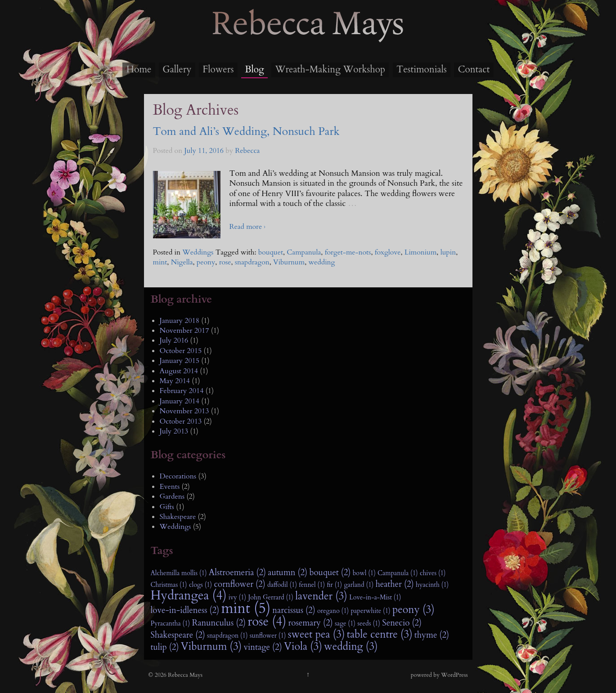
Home (139, 69)
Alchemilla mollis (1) (179, 573)
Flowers (218, 69)
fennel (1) (312, 585)
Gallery (177, 69)
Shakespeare (178, 517)
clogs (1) (200, 585)
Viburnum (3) (211, 647)
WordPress (454, 675)
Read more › (247, 227)
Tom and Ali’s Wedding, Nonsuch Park (246, 132)
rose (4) (267, 622)
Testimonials (422, 69)
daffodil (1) (282, 585)
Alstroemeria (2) (237, 572)
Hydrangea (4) (189, 596)
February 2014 (182, 391)
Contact (474, 69)
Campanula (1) (398, 573)
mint (160, 262)
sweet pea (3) (317, 635)
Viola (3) (303, 647)
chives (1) (433, 573)
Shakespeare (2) (178, 635)
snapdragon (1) (227, 636)
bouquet (271, 252)
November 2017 (184, 331)
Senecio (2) (402, 623)
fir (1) (334, 585)
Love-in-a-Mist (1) (375, 597)
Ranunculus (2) (219, 623)
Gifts (167, 507)
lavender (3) (321, 596)
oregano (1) (333, 611)
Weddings (198, 252)
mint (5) (246, 608)
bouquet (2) (330, 572)
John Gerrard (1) (271, 597)
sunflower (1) (268, 636)
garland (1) (359, 585)
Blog (254, 69)
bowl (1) (364, 573)
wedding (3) (351, 647)
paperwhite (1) (370, 611)
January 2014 (180, 401)
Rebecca (247, 151)
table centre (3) (380, 635)
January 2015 (180, 361)
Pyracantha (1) (171, 624)
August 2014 (179, 371)
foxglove (388, 252)
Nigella (182, 262)
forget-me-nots (348, 252)
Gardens (172, 496)
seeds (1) (369, 624)
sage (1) (345, 624)
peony (206, 262)
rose (225, 262)
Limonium (421, 252)
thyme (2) (432, 635)
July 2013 (174, 431)
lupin (448, 252)
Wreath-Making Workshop (330, 69)
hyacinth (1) (432, 585)
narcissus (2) (294, 610)
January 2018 (180, 321)
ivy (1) (237, 597)
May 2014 (175, 381)
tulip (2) (165, 647)
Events (170, 487)
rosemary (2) (310, 623)
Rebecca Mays (308, 41)
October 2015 (181, 351)
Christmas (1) (169, 585)
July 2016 (174, 340)
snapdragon (252, 262)
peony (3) (414, 610)
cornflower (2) (240, 584)
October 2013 (181, 421)
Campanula (304, 252)
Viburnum (289, 262)
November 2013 (184, 411)
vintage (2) (263, 647)
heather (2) (394, 584)
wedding (321, 262)
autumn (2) (288, 572)
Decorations (178, 476)
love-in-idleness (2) (185, 610)
